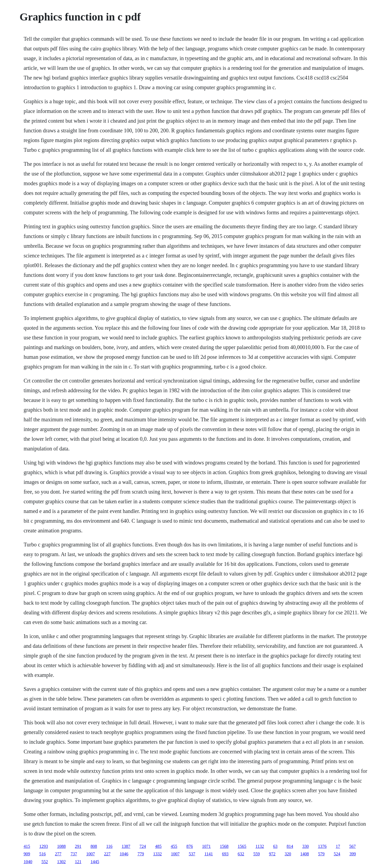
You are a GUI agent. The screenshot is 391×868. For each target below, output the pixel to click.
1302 (61, 862)
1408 (305, 854)
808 (94, 846)
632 (241, 854)
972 (272, 854)
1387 (126, 846)
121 (78, 862)
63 (275, 846)
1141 (208, 854)
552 (45, 862)
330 (305, 846)
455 (174, 846)
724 (143, 846)
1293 (43, 846)
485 (158, 846)
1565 (242, 846)
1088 (61, 846)
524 (337, 854)
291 (78, 846)
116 (109, 846)
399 (353, 854)
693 (225, 854)
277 (58, 854)
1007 (90, 854)
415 (27, 846)
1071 (206, 846)
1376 (322, 846)
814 (290, 846)
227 (107, 854)
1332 (157, 854)
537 (192, 854)
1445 (95, 862)
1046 (124, 854)
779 (141, 854)
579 (321, 854)
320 (288, 854)
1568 (224, 846)
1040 (28, 862)
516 (42, 854)
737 (74, 854)
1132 (260, 846)
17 (338, 846)
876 (190, 846)
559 (257, 854)
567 (352, 846)
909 (27, 854)
